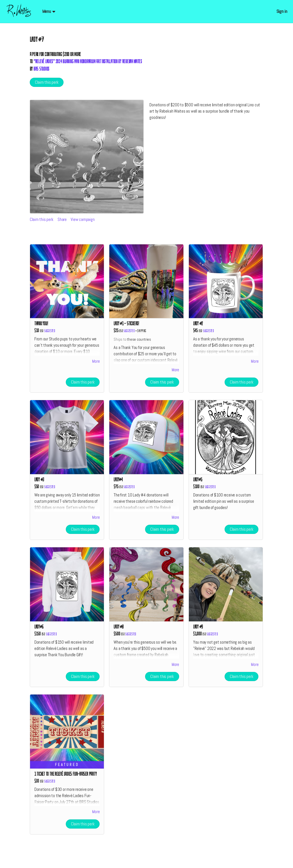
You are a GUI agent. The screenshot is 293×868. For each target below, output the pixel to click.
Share (62, 219)
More (96, 362)
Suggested (50, 331)
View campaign (83, 219)
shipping (142, 331)
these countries (139, 339)
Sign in (282, 11)
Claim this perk (47, 82)
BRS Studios (41, 69)
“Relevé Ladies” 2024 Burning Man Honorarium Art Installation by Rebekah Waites (88, 62)
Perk (35, 54)
